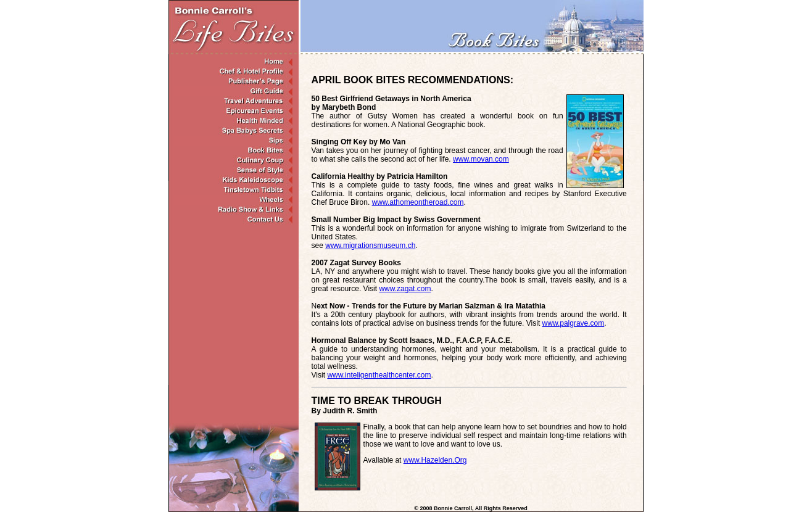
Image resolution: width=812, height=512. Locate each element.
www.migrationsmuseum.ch (370, 246)
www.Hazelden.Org (435, 460)
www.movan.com (481, 159)
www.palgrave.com (574, 323)
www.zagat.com (405, 289)
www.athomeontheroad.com (418, 202)
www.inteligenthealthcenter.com (379, 375)
